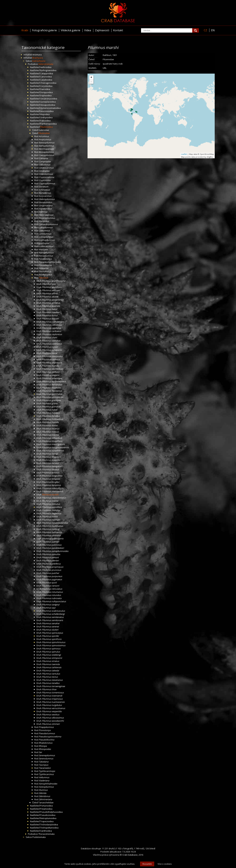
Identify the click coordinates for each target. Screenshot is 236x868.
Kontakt (118, 30)
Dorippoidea (46, 92)
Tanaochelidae (46, 803)
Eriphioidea (46, 95)
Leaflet (184, 154)
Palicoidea (45, 121)
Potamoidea (46, 809)
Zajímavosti (102, 30)
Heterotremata (46, 64)
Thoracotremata (46, 834)
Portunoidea (46, 806)
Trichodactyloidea (49, 825)
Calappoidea (47, 73)
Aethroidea (46, 67)
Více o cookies (165, 864)
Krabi (25, 30)
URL (105, 68)
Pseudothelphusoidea (51, 812)
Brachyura (38, 58)
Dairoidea (45, 89)
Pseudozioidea (48, 815)
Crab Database (130, 855)
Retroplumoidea (48, 818)
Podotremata (39, 837)
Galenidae (44, 130)
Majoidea (45, 114)
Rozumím (147, 864)
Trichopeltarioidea (49, 828)
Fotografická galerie (44, 30)
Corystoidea (46, 86)
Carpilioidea (46, 80)
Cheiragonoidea (48, 83)
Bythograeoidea (48, 70)
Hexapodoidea (48, 105)
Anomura (37, 55)
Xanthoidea (46, 831)
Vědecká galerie (71, 30)
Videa (88, 30)
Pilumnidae (44, 133)
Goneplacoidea (48, 102)
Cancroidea (46, 77)
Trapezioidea (47, 821)
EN (213, 30)
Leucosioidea (47, 111)
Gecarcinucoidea (49, 99)
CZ (205, 30)
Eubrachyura (39, 61)
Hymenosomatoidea (50, 108)
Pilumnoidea (46, 127)
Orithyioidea (46, 117)
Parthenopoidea (48, 124)
